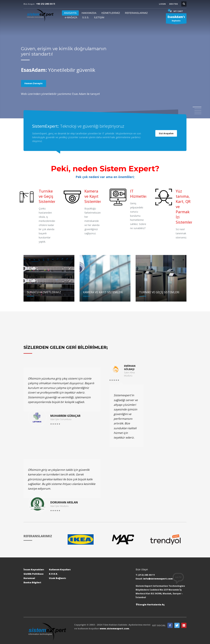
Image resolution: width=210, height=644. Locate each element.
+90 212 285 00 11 (46, 4)
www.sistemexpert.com (114, 628)
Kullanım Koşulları (60, 569)
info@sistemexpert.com (158, 579)
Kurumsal (29, 578)
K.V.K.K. (53, 574)
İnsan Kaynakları (34, 569)
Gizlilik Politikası (33, 574)
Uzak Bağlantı (57, 578)
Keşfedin (176, 19)
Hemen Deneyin (33, 83)
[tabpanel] (105, 60)
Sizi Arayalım (166, 133)
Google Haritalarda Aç (150, 604)
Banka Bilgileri (32, 582)
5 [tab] (198, 114)
